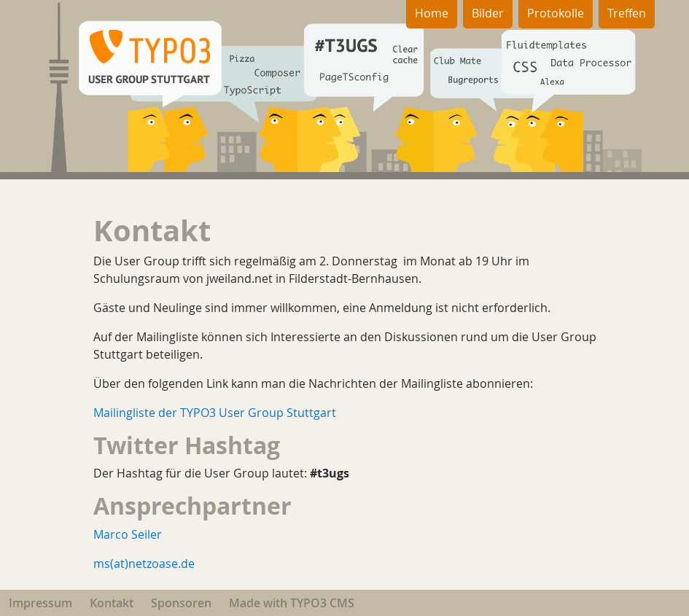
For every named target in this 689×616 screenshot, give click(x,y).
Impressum (40, 603)
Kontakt (112, 603)
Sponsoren (181, 603)
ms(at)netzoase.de (144, 564)
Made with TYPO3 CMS (292, 603)
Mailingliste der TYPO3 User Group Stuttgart (215, 413)
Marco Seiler (128, 534)
